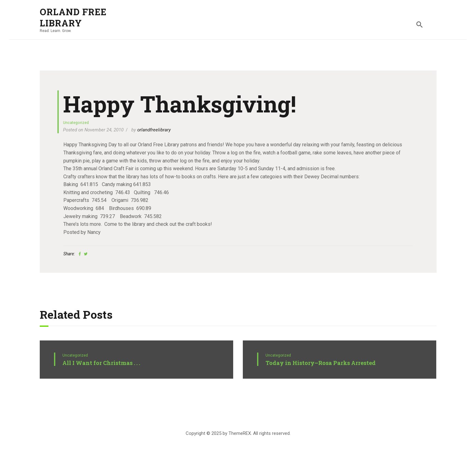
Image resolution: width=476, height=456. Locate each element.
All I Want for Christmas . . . (101, 363)
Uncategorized (76, 123)
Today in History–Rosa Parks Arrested (321, 363)
